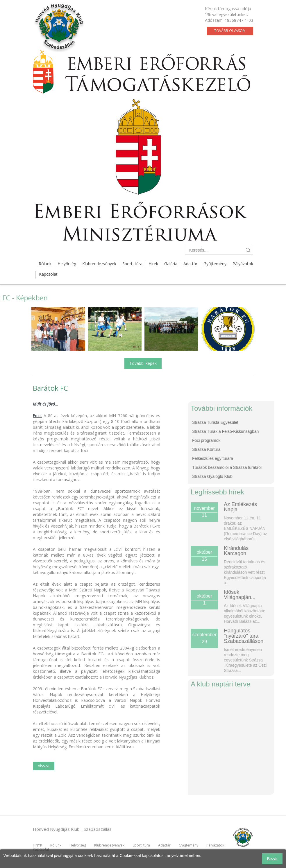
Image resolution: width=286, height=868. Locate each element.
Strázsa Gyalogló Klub (246, 476)
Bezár (272, 859)
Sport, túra (132, 264)
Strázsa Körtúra (240, 449)
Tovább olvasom (230, 31)
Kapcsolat (48, 274)
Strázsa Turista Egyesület (249, 422)
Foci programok (240, 440)
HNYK (37, 845)
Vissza (44, 766)
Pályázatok (243, 264)
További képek (143, 363)
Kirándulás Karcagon (270, 551)
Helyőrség (67, 264)
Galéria (171, 264)
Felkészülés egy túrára (247, 458)
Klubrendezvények (99, 264)
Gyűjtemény (215, 264)
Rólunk (45, 264)
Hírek (153, 264)
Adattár (190, 264)
